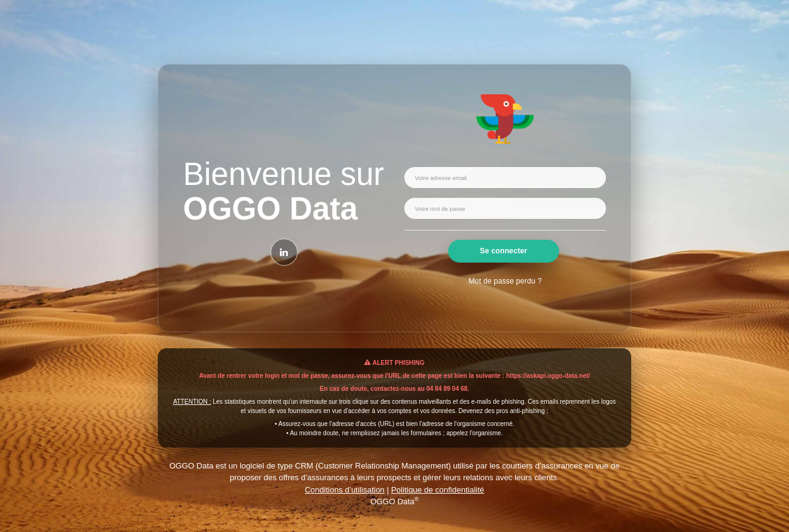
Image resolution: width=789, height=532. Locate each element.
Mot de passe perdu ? (505, 281)
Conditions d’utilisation (344, 490)
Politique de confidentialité (437, 490)
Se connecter (504, 251)
